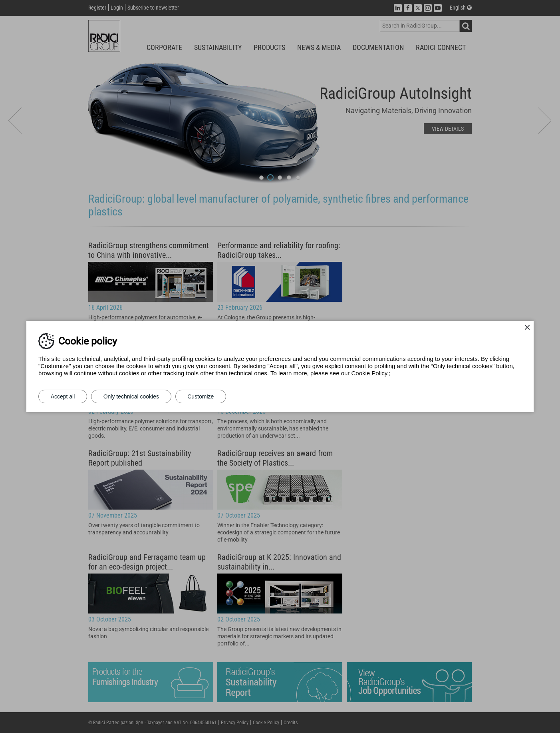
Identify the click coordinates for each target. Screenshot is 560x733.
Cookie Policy (369, 373)
